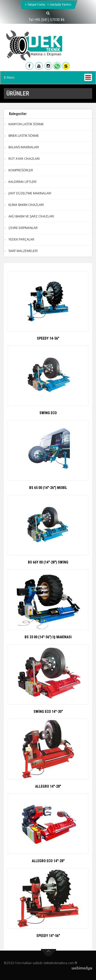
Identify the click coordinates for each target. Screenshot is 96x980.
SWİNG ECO (48, 413)
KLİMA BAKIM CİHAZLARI (26, 205)
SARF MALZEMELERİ (23, 251)
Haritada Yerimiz (61, 5)
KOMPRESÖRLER (21, 170)
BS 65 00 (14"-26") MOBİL (48, 488)
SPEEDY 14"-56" (48, 936)
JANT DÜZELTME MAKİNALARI (30, 193)
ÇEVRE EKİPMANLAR (23, 228)
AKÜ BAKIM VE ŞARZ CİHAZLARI (31, 216)
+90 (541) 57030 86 (50, 20)
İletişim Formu (36, 5)
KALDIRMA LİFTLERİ (22, 182)
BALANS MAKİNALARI (24, 147)
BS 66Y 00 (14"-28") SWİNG (48, 562)
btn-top (49, 953)
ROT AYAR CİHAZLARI (24, 159)
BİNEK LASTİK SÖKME (24, 136)
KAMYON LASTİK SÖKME (26, 124)
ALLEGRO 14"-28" (48, 786)
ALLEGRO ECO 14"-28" (48, 861)
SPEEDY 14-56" (48, 338)
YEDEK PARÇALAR (21, 239)
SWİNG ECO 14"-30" (48, 712)
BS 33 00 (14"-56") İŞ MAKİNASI (48, 637)
